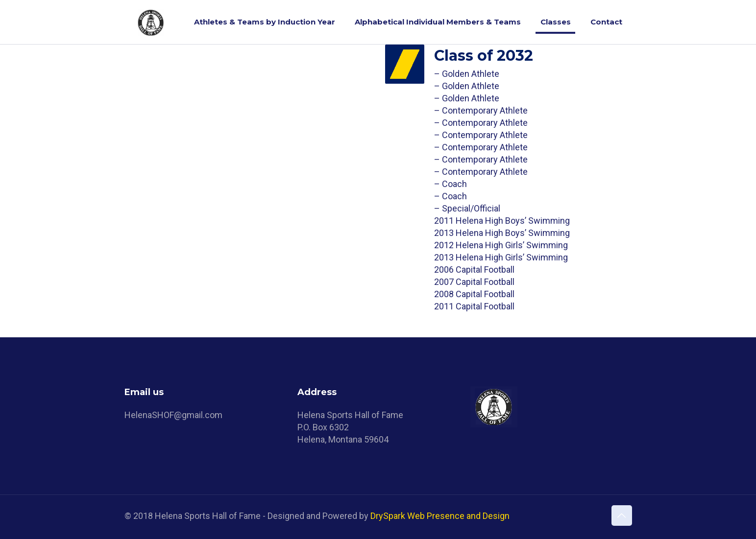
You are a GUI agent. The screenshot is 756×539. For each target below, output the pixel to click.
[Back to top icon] (622, 516)
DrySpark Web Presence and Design (440, 516)
